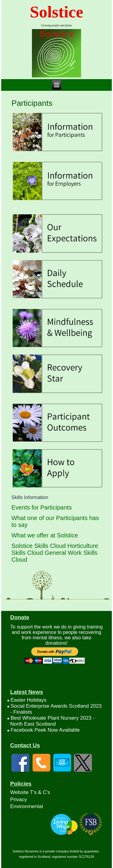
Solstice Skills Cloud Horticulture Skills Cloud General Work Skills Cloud (55, 553)
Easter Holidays (28, 700)
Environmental (27, 806)
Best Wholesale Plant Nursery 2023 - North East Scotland (52, 721)
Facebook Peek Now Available (45, 730)
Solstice (56, 12)
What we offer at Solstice (45, 535)
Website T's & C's (30, 792)
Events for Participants (42, 507)
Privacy (19, 800)
